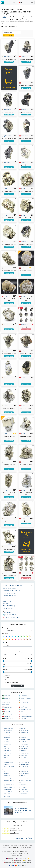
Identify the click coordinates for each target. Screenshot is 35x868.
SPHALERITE (8, 792)
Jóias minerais (9, 606)
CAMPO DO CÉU (25, 739)
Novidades (7, 613)
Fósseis (7, 603)
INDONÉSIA (8, 707)
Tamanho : (5, 670)
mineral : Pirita (8, 35)
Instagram (24, 852)
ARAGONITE (24, 735)
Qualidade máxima (10, 615)
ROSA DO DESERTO (10, 787)
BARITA (23, 737)
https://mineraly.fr (17, 855)
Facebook (16, 852)
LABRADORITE (25, 762)
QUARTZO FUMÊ (9, 780)
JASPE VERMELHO (26, 760)
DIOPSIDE (7, 746)
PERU (23, 712)
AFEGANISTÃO (9, 696)
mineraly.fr (10, 858)
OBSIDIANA (7, 773)
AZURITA (7, 737)
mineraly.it (17, 860)
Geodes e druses (10, 596)
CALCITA (7, 739)
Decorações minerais (11, 588)
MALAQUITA (24, 767)
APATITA (7, 735)
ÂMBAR (7, 796)
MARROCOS (8, 709)
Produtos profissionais (12, 617)
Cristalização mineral (12, 598)
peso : (4, 664)
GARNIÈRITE (24, 753)
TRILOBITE (24, 792)
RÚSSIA (24, 714)
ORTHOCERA (24, 773)
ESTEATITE (7, 751)
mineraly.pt (18, 863)
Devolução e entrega (14, 847)
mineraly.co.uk (21, 858)
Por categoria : (6, 628)
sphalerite (6, 56)
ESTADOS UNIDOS (26, 716)
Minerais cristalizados (12, 590)
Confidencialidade (23, 846)
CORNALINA (8, 744)
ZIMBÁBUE (24, 718)
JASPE (23, 758)
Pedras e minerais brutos (13, 586)
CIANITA (23, 742)
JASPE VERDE (8, 760)
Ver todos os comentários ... (24, 838)
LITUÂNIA (24, 707)
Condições (6, 846)
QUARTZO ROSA (9, 785)
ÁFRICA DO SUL (9, 718)
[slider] (4, 661)
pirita (5, 189)
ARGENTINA (25, 696)
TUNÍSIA (7, 716)
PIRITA (23, 776)
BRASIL (7, 698)
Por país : (22, 652)
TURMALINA (8, 794)
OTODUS (7, 776)
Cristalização (20, 7)
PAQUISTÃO (8, 714)
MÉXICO (7, 712)
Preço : (5, 659)
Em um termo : (7, 645)
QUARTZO (24, 778)
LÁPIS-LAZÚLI (25, 764)
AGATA (23, 728)
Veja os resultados (18, 686)
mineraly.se (27, 863)
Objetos (7, 601)
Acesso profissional (26, 847)
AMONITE (7, 733)
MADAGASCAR (26, 709)
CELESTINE (8, 742)
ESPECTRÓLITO (25, 749)
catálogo (5, 7)
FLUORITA (7, 753)
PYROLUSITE (8, 778)
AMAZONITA (8, 730)
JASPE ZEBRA (8, 762)
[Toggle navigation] (32, 2)
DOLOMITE (24, 746)
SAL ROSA (24, 787)
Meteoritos (8, 608)
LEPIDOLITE (8, 764)
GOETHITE (8, 755)
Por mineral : (6, 652)
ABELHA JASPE (8, 728)
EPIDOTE (7, 749)
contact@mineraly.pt (20, 853)
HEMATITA (24, 755)
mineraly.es (27, 860)
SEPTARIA (7, 789)
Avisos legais (13, 846)
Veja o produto (9, 62)
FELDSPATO (24, 751)
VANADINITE (25, 794)
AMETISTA (24, 730)
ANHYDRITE (24, 733)
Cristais (12, 7)
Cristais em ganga (10, 594)
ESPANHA (24, 703)
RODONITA (24, 785)
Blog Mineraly (7, 852)
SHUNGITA (24, 789)
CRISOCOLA (24, 744)
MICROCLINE (25, 771)
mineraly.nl (8, 863)
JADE (6, 758)
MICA (6, 771)
